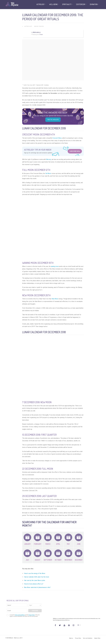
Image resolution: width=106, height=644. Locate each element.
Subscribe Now (75, 151)
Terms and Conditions (88, 638)
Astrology (28, 26)
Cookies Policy (97, 638)
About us (71, 638)
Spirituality (67, 4)
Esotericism (81, 4)
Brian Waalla (37, 32)
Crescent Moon (57, 138)
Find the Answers (53, 120)
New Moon (55, 299)
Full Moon (48, 173)
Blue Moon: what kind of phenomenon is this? (37, 587)
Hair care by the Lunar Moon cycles (35, 580)
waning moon (55, 266)
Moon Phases (39, 26)
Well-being (53, 4)
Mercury (49, 159)
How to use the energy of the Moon (35, 573)
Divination (94, 4)
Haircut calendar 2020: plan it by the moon (37, 577)
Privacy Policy (78, 638)
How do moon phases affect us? (34, 584)
